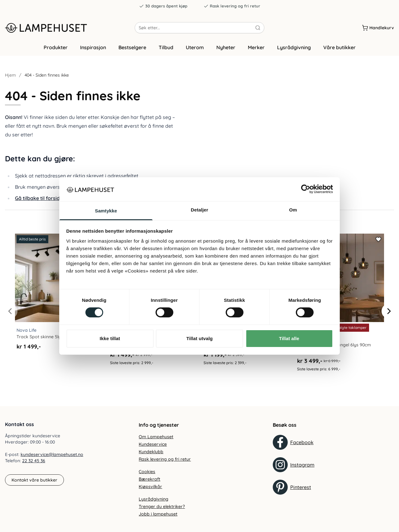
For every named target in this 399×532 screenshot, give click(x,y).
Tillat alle (289, 338)
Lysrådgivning (294, 48)
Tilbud (166, 48)
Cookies (147, 472)
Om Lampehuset (156, 437)
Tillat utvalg (199, 338)
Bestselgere (132, 48)
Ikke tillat (110, 338)
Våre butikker (339, 48)
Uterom (195, 48)
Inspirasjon (93, 48)
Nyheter (226, 48)
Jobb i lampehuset (158, 514)
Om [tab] (293, 210)
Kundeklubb (151, 452)
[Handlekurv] (378, 28)
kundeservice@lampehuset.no (52, 455)
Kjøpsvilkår (150, 487)
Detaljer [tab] (199, 210)
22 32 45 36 (34, 461)
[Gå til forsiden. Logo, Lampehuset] (70, 28)
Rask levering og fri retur (232, 6)
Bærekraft (149, 479)
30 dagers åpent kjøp (163, 6)
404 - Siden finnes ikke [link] (47, 75)
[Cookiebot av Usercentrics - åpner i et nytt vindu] (306, 189)
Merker (256, 48)
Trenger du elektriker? (162, 506)
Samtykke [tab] (106, 211)
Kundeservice (153, 444)
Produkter (56, 48)
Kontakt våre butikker (34, 480)
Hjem (10, 75)
